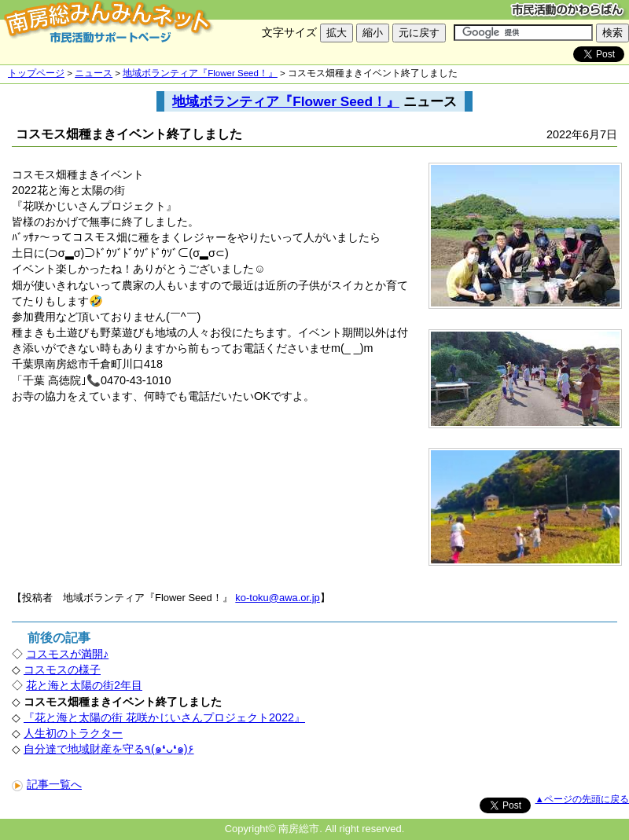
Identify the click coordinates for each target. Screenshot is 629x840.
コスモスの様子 (62, 669)
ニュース (94, 73)
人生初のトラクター (73, 733)
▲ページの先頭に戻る (582, 799)
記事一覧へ (47, 784)
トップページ (36, 73)
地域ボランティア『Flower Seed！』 (200, 73)
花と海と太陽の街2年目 (84, 685)
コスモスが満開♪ (67, 654)
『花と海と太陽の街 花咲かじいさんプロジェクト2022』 (164, 717)
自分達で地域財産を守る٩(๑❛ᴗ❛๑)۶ (109, 749)
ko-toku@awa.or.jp (277, 598)
